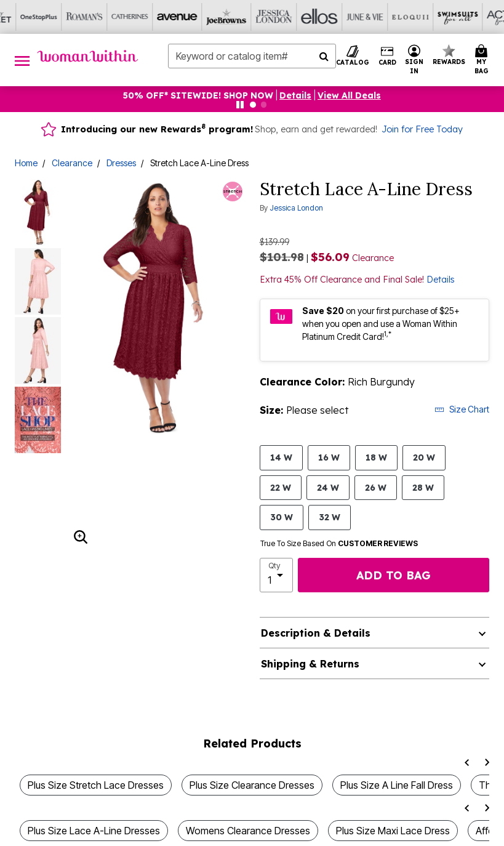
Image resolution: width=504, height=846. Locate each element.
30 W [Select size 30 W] (282, 517)
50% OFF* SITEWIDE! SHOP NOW (198, 95)
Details (441, 280)
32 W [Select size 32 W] (330, 517)
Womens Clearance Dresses (248, 831)
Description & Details (316, 633)
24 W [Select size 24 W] (328, 487)
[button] (414, 60)
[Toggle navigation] (22, 60)
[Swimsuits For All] (321, 17)
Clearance (72, 163)
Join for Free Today (422, 129)
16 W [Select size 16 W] (329, 457)
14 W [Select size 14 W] (281, 457)
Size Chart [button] (462, 409)
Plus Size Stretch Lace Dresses (96, 785)
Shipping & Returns (310, 664)
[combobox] (252, 56)
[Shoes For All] (457, 17)
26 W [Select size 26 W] (376, 487)
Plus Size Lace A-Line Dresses (94, 831)
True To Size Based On (339, 544)
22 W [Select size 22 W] (281, 487)
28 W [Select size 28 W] (423, 487)
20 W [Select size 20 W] (424, 457)
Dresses (121, 163)
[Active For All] (366, 17)
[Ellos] (184, 17)
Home (26, 163)
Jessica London (296, 208)
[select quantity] (276, 575)
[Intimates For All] (412, 17)
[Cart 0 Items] (483, 60)
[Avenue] (47, 17)
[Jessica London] (138, 17)
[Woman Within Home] (88, 56)
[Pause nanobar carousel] (240, 105)
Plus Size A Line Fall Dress (397, 785)
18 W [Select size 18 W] (376, 457)
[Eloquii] (275, 17)
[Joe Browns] (93, 17)
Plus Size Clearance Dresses (252, 785)
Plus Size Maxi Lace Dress (393, 831)
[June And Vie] (230, 17)
